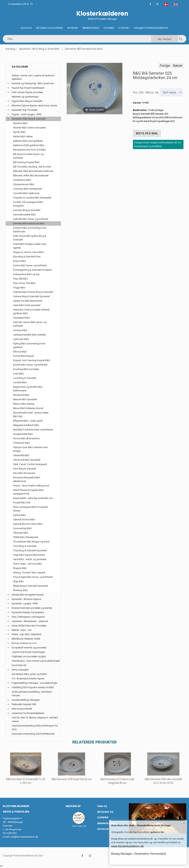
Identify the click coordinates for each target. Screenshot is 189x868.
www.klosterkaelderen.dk (127, 846)
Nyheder (73, 28)
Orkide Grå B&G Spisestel (27, 460)
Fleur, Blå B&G (20, 279)
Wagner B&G (20, 568)
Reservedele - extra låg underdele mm (33, 498)
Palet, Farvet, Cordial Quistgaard (30, 464)
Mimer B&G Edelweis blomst (28, 408)
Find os (102, 806)
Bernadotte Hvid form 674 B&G (29, 150)
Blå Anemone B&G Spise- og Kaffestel (28, 156)
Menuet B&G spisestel (25, 399)
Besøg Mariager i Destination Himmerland (139, 854)
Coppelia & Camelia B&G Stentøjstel (32, 198)
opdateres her (157, 832)
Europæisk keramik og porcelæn (29, 648)
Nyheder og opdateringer (25, 97)
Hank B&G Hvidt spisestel (27, 305)
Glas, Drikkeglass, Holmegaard (28, 617)
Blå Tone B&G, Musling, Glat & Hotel (32, 167)
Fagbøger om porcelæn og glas (29, 656)
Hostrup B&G (20, 330)
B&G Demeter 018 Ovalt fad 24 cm (72, 779)
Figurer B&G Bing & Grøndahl (27, 101)
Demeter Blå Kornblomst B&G (84, 49)
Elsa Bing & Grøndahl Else (27, 257)
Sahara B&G (19, 515)
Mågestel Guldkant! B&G (26, 425)
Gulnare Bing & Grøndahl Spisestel (31, 296)
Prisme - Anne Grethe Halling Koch (31, 486)
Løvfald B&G (20, 382)
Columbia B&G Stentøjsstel (28, 189)
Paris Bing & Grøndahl (25, 469)
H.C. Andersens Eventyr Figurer (28, 678)
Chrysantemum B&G (24, 184)
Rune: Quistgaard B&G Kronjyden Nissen (31, 509)
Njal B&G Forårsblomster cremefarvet (33, 430)
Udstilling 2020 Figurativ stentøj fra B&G (33, 687)
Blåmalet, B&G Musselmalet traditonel (33, 171)
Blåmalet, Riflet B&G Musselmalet (31, 175)
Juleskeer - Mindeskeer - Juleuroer (30, 621)
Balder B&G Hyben (23, 136)
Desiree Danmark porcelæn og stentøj (32, 608)
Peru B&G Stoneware (24, 473)
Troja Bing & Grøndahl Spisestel (30, 550)
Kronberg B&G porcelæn (26, 369)
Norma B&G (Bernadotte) (26, 438)
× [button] (184, 823)
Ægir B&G (18, 581)
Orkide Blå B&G (21, 455)
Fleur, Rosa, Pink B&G (24, 283)
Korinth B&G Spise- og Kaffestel (30, 365)
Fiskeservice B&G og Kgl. (26, 274)
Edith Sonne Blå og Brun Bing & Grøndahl (30, 238)
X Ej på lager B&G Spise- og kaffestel (33, 577)
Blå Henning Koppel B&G (26, 162)
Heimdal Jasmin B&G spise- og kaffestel (30, 324)
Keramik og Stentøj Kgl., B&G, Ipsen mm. (33, 83)
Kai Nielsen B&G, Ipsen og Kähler (29, 674)
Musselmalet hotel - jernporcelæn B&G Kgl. (31, 414)
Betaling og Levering (50, 28)
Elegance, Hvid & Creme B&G (28, 252)
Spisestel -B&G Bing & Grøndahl (39, 49)
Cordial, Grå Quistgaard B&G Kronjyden (28, 204)
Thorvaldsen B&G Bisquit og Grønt (31, 542)
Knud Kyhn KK (19, 665)
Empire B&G (19, 261)
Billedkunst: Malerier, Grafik (26, 639)
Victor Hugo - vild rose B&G (28, 564)
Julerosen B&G (21, 339)
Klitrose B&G (20, 352)
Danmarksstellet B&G (24, 215)
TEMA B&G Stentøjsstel (26, 537)
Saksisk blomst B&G (24, 519)
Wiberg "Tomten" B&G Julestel (29, 573)
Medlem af (73, 806)
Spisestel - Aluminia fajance (26, 599)
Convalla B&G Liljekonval (26, 193)
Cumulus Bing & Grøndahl (27, 210)
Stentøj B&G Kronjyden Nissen (28, 595)
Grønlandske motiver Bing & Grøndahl (33, 292)
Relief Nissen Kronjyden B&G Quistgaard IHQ (28, 492)
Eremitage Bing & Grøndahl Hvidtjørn (32, 270)
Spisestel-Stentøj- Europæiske (28, 612)
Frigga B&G (19, 288)
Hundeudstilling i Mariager (26, 700)
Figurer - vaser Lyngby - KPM (26, 114)
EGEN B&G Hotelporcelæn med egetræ (30, 246)
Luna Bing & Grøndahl (25, 378)
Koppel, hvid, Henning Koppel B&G (32, 360)
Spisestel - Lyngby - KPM (25, 604)
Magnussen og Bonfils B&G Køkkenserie (28, 389)
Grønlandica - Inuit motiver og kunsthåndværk (36, 661)
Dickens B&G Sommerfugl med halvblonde (30, 230)
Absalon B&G (20, 123)
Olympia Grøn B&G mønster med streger (30, 449)
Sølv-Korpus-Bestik (22, 709)
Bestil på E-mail (147, 133)
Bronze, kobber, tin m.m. (24, 643)
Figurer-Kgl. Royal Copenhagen (28, 88)
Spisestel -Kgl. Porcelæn (25, 110)
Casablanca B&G (22, 180)
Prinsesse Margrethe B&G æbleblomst (27, 479)
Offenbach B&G (22, 443)
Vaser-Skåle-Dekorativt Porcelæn (29, 626)
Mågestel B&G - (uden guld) (28, 421)
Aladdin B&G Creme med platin (30, 128)
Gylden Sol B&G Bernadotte (28, 301)
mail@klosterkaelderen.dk (24, 837)
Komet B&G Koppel (23, 356)
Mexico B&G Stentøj (24, 404)
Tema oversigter (20, 670)
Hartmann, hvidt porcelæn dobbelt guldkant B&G (31, 311)
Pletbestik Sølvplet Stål (24, 704)
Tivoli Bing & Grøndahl (25, 546)
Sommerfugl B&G (22, 528)
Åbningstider (91, 28)
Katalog (26, 28)
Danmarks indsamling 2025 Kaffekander (33, 734)
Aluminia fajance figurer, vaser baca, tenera (34, 105)
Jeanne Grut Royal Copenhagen (29, 652)
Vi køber (109, 28)
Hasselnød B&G (22, 318)
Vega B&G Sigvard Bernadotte (29, 555)
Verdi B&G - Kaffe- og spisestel (30, 559)
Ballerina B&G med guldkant (28, 141)
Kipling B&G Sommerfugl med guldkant (29, 345)
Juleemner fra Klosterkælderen (28, 713)
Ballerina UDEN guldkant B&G (29, 145)
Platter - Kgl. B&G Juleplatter (26, 634)
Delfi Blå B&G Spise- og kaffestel (31, 219)
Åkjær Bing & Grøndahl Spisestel (30, 586)
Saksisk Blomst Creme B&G (28, 524)
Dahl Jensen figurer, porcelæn (27, 92)
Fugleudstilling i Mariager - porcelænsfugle (34, 683)
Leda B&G (18, 374)
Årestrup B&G (20, 590)
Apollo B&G (19, 132)
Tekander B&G (21, 533)
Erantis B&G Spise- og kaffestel (30, 265)
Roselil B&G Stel (22, 503)
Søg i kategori (165, 39)
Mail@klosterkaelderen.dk (151, 28)
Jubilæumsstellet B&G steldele (29, 335)
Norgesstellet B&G (23, 434)
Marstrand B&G (21, 395)
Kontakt (124, 28)
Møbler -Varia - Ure (22, 630)
